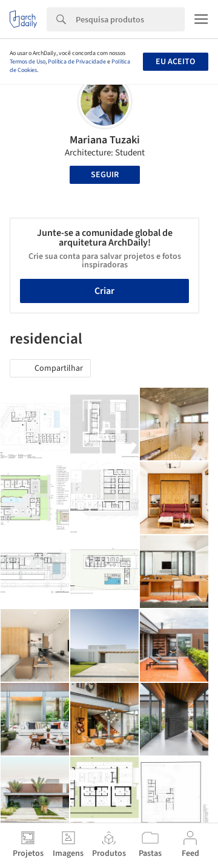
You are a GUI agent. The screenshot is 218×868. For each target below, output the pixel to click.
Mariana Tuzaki (105, 140)
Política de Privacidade (77, 62)
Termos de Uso (28, 62)
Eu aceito (175, 62)
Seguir (105, 175)
